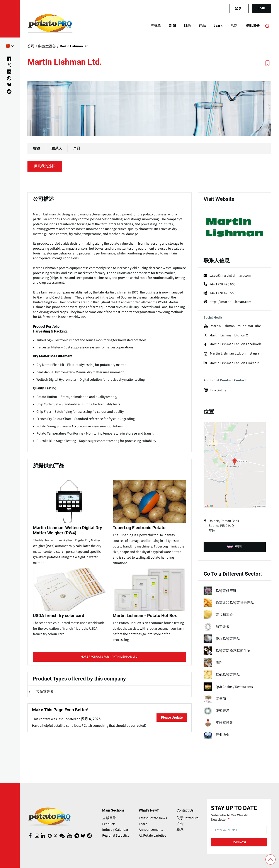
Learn (143, 824)
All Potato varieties (152, 836)
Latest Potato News (153, 818)
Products (109, 824)
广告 (180, 824)
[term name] (235, 591)
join (262, 9)
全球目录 (109, 818)
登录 (238, 9)
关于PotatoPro (188, 818)
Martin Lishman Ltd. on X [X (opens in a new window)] (226, 335)
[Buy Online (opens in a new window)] (235, 390)
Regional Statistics (116, 836)
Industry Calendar (115, 830)
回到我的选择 (45, 166)
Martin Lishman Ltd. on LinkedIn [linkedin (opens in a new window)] (232, 363)
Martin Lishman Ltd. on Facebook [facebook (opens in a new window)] (232, 344)
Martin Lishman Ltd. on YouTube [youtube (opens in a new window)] (232, 326)
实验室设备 (45, 692)
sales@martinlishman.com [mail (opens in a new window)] (227, 276)
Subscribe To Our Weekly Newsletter (229, 817)
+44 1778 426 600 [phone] (220, 284)
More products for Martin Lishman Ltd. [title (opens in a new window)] (109, 658)
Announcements (151, 830)
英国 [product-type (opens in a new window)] (235, 547)
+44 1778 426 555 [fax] (220, 293)
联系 (180, 830)
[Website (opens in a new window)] (235, 227)
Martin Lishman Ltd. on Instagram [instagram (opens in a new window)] (233, 354)
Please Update (172, 718)
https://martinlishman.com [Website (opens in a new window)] (228, 302)
